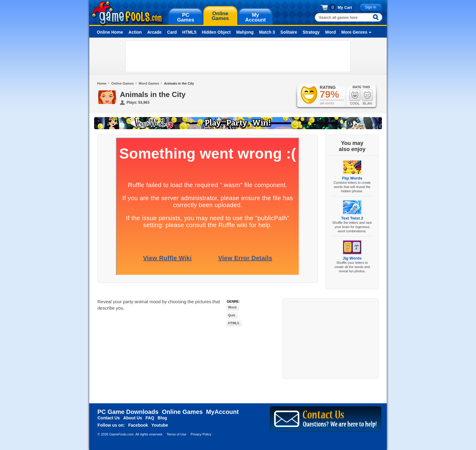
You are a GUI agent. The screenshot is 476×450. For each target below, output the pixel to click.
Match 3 (267, 32)
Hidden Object (216, 32)
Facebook (138, 425)
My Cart (345, 7)
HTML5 (189, 32)
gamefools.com (127, 13)
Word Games (149, 83)
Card (172, 32)
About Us (133, 418)
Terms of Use (177, 434)
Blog (162, 418)
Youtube (160, 425)
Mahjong (245, 32)
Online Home (110, 32)
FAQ (150, 418)
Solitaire (289, 32)
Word (331, 32)
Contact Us (109, 418)
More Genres (354, 32)
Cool (355, 97)
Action (135, 32)
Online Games (123, 83)
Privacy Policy (201, 434)
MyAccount (223, 412)
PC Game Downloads (128, 412)
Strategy (311, 32)
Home (102, 83)
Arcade (154, 32)
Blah (367, 97)
